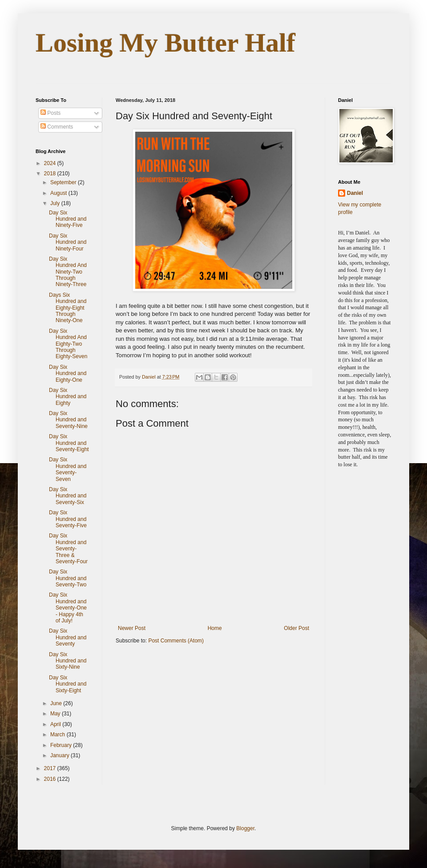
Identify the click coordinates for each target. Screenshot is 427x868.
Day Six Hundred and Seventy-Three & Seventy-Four (68, 549)
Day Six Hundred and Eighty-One (68, 373)
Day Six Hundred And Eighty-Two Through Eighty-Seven (68, 344)
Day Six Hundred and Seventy (68, 637)
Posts (50, 113)
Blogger (245, 828)
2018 (51, 174)
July (56, 203)
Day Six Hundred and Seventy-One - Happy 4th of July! (68, 608)
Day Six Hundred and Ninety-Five (68, 219)
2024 (51, 163)
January (60, 755)
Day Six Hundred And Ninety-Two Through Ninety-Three (68, 272)
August (59, 193)
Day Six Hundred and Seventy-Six (68, 496)
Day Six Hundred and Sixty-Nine (68, 661)
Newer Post (132, 628)
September (64, 182)
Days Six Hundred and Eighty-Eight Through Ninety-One (68, 308)
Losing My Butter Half (165, 43)
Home (215, 628)
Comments (57, 127)
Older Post (296, 628)
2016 (51, 779)
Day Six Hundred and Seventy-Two (68, 578)
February (62, 745)
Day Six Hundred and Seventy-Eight (69, 443)
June (57, 703)
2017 (51, 768)
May (56, 714)
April (56, 724)
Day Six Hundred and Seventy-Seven (68, 469)
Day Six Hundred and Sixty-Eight (68, 684)
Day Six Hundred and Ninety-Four (68, 242)
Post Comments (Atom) (176, 641)
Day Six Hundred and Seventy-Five (68, 519)
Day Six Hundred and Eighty (68, 397)
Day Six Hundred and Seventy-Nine (68, 420)
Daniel (355, 193)
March (58, 735)
